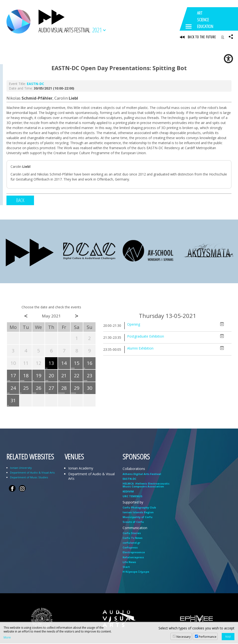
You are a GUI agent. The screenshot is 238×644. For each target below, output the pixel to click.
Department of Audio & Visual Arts (32, 473)
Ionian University (21, 468)
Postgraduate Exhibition (146, 337)
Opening (134, 325)
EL (223, 37)
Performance (208, 637)
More (7, 638)
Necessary (184, 637)
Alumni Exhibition (140, 349)
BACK (20, 201)
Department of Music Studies (29, 478)
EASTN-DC (35, 84)
